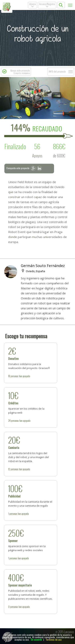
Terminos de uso (54, 640)
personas (14, 376)
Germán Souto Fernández (43, 266)
